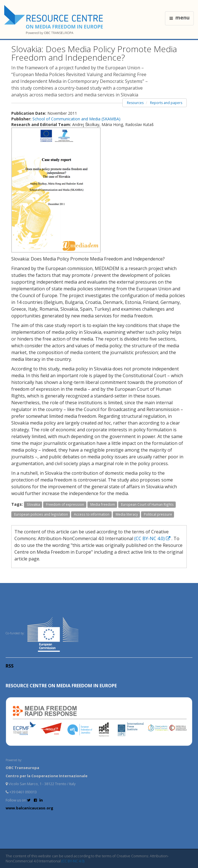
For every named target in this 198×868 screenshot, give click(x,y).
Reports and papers (166, 103)
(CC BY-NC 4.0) (153, 538)
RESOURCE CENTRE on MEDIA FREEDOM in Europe (61, 686)
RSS (10, 666)
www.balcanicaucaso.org (29, 808)
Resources (135, 103)
